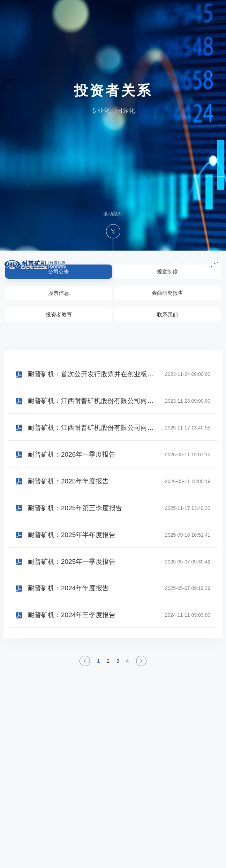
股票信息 (59, 46)
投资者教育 (59, 67)
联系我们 (167, 67)
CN (191, 13)
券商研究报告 (167, 46)
